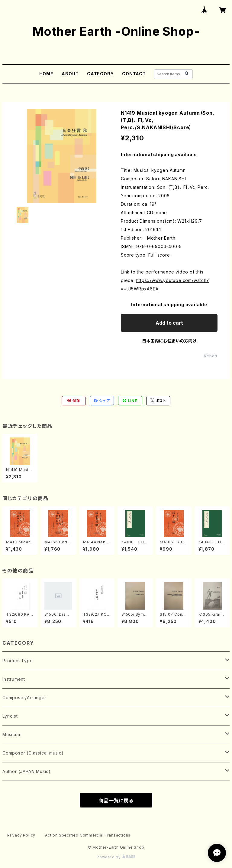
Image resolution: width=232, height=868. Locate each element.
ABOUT (70, 74)
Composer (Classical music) (33, 753)
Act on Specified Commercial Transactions (88, 835)
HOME (46, 74)
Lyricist (10, 716)
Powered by (116, 857)
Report (211, 356)
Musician (12, 734)
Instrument (14, 679)
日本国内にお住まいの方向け (169, 341)
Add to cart (169, 323)
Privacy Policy (21, 835)
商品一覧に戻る (116, 801)
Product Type (18, 661)
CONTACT (134, 74)
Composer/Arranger (24, 698)
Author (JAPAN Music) (27, 771)
